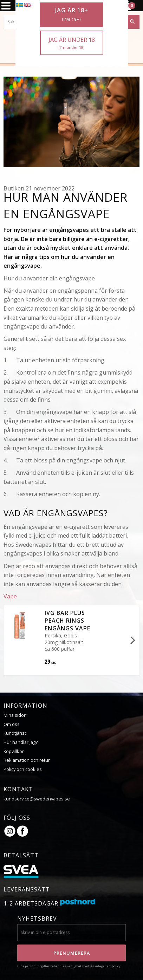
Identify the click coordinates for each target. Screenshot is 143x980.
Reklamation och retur (27, 760)
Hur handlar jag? (21, 742)
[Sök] (132, 22)
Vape (10, 596)
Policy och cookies (23, 769)
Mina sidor (15, 715)
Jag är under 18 (72, 43)
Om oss (12, 724)
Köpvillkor (14, 751)
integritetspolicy (108, 966)
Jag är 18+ (72, 14)
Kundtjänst (15, 733)
